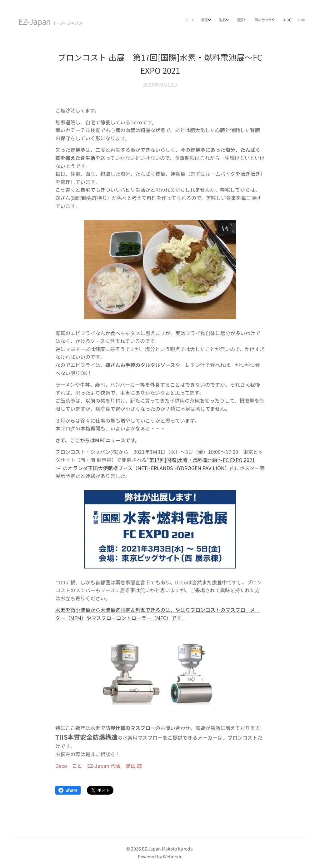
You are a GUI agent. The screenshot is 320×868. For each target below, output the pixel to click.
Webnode (173, 856)
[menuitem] (250, 20)
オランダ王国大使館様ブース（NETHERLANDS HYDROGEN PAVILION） (149, 468)
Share (68, 790)
